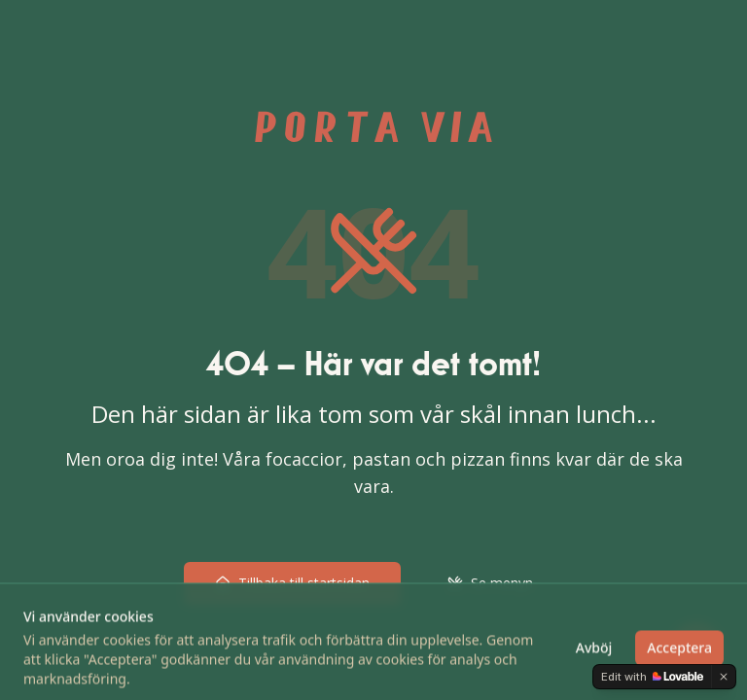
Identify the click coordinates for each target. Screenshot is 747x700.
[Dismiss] (724, 677)
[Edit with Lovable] (652, 677)
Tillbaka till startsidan (292, 583)
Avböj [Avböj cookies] (594, 665)
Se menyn (490, 583)
